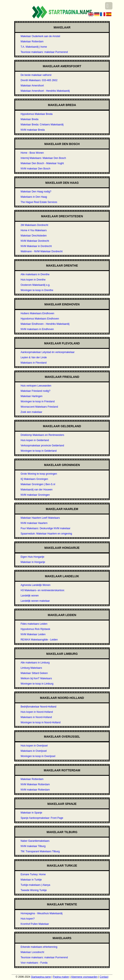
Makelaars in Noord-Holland (36, 717)
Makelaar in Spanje (31, 813)
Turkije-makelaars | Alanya (35, 885)
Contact (104, 977)
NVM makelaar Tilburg (33, 846)
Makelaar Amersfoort (32, 86)
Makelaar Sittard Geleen (34, 673)
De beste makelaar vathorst (36, 75)
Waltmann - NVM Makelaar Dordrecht (42, 251)
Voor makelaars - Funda (34, 963)
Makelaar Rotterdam (32, 42)
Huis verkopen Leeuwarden (36, 386)
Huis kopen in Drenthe (33, 280)
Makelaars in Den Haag (34, 197)
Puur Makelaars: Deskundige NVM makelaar (46, 528)
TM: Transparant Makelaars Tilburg (40, 851)
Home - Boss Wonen (32, 153)
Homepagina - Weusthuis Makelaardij (42, 913)
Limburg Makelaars (31, 668)
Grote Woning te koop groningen (39, 474)
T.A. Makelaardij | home (34, 47)
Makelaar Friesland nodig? (35, 391)
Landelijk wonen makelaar (35, 601)
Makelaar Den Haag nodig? (36, 192)
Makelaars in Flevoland (34, 363)
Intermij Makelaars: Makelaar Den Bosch (43, 158)
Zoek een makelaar (31, 412)
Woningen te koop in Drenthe (37, 290)
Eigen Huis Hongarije (32, 557)
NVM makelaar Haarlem (34, 523)
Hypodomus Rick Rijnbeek (35, 629)
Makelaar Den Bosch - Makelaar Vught (42, 163)
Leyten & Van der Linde (34, 357)
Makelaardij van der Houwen (37, 490)
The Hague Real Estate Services (39, 202)
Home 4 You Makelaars (34, 230)
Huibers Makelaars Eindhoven (37, 313)
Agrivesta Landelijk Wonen (36, 585)
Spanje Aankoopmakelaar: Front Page (42, 818)
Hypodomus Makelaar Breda (37, 114)
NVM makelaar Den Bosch (35, 169)
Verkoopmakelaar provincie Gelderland (42, 446)
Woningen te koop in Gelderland (39, 451)
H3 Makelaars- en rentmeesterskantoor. (43, 590)
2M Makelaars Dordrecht (34, 225)
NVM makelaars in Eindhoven (37, 329)
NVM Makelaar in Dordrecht (36, 246)
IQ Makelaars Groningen (34, 479)
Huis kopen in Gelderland (35, 440)
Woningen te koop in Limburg (37, 684)
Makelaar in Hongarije (33, 562)
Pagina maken (61, 977)
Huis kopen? (28, 919)
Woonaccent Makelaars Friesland (39, 407)
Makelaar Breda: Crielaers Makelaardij (42, 125)
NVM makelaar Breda (33, 130)
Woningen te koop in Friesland (38, 401)
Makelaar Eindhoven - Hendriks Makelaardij (45, 324)
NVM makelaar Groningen (35, 495)
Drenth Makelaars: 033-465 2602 (39, 80)
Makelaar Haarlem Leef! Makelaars (40, 518)
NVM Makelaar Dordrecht (35, 241)
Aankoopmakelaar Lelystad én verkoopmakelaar (48, 352)
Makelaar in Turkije (31, 880)
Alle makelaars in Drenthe (35, 274)
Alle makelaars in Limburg (35, 663)
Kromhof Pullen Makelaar (35, 924)
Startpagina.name (41, 977)
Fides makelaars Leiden (34, 624)
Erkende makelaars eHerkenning (39, 947)
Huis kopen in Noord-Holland (37, 712)
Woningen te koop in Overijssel (38, 756)
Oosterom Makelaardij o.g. (35, 285)
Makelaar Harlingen (32, 396)
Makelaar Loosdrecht (32, 952)
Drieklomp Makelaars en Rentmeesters (42, 435)
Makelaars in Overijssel (34, 751)
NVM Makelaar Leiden (33, 634)
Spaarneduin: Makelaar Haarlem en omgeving (46, 534)
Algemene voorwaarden (84, 977)
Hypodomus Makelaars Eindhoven (40, 319)
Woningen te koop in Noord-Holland (41, 722)
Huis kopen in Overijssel (34, 746)
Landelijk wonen (30, 596)
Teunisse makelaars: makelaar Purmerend (44, 52)
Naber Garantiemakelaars (35, 841)
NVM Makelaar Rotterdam (35, 784)
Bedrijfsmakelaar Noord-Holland (38, 707)
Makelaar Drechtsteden (34, 236)
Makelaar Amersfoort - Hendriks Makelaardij (45, 91)
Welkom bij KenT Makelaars (36, 678)
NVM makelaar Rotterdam (35, 790)
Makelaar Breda (30, 119)
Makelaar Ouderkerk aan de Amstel (40, 36)
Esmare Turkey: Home (33, 874)
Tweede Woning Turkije (34, 890)
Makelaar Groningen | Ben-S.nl (38, 484)
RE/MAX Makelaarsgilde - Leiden (39, 640)
